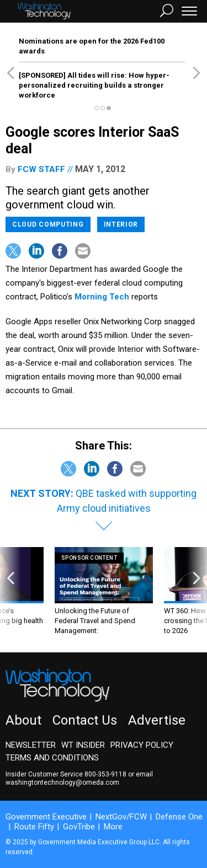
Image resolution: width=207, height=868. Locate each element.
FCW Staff (41, 169)
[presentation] (10, 591)
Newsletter (31, 745)
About (23, 720)
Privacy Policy (142, 745)
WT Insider (83, 745)
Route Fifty (34, 827)
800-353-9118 (105, 774)
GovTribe (79, 827)
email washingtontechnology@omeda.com (79, 778)
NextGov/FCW (121, 817)
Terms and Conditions (52, 758)
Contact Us (85, 720)
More (113, 827)
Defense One (179, 817)
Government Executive (46, 817)
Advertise (157, 720)
